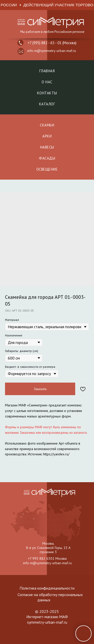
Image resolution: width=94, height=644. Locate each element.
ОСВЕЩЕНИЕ (47, 169)
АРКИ (47, 136)
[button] (21, 51)
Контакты (47, 93)
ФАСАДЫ (47, 158)
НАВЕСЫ (47, 147)
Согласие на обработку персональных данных (50, 597)
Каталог (47, 104)
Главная (47, 71)
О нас (47, 82)
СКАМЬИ (47, 125)
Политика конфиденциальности (47, 588)
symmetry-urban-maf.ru (47, 622)
